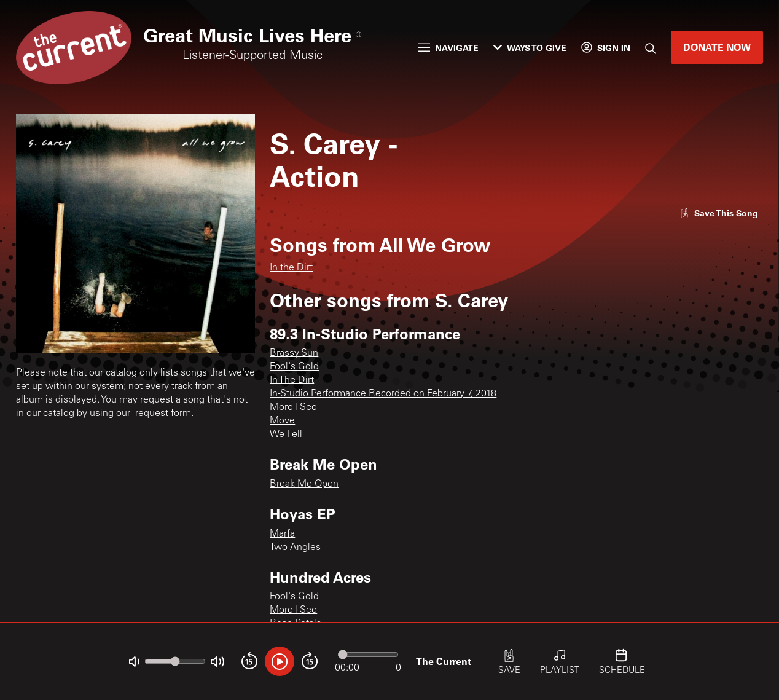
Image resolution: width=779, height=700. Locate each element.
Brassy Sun (294, 353)
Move (282, 421)
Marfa (282, 534)
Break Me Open (304, 484)
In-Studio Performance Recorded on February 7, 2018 (383, 394)
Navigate (448, 48)
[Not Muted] (134, 662)
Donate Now (717, 47)
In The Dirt (292, 380)
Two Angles (295, 548)
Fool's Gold (294, 367)
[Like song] (719, 213)
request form (163, 414)
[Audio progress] (368, 655)
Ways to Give (530, 48)
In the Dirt (291, 268)
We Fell (286, 435)
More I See (293, 407)
